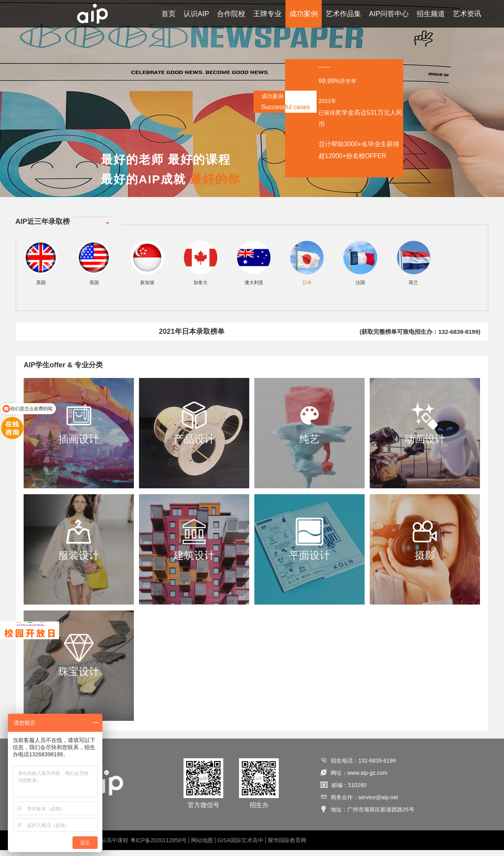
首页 (169, 14)
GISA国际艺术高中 (240, 846)
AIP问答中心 (389, 14)
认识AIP (196, 14)
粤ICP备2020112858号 (158, 846)
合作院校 (231, 14)
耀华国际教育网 (287, 846)
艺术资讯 (467, 14)
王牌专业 (267, 14)
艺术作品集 (343, 14)
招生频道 (431, 14)
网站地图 (202, 846)
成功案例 (304, 14)
